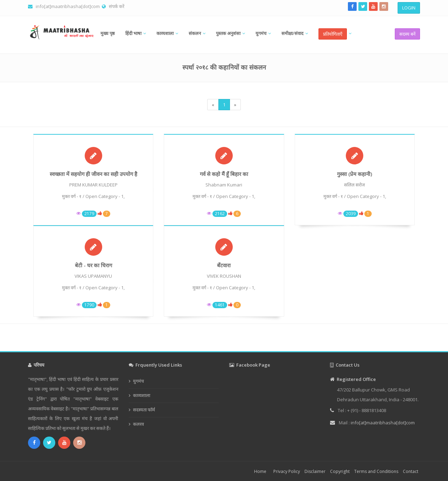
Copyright (340, 471)
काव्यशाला (165, 33)
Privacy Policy (287, 471)
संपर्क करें (117, 6)
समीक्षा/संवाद (292, 33)
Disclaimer (315, 471)
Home (260, 471)
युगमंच (261, 33)
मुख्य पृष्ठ (108, 33)
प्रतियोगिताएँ (333, 34)
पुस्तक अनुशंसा (228, 33)
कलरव (138, 424)
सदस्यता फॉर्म (144, 410)
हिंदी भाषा (133, 33)
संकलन (195, 33)
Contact (411, 471)
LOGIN (409, 8)
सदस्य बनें (407, 34)
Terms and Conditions (376, 471)
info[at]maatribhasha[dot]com (68, 6)
